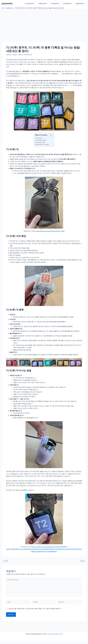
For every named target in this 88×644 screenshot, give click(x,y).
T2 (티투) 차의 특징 (42, 140)
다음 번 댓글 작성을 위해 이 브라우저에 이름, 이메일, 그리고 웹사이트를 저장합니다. (35, 611)
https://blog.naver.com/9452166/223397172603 (50, 231)
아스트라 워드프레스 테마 (55, 636)
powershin (7, 3)
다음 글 (83, 561)
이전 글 (5, 561)
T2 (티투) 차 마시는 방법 (43, 145)
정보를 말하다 (69, 4)
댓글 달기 (9, 55)
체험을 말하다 (80, 4)
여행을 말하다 (45, 4)
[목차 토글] (50, 135)
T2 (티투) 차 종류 (41, 142)
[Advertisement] (44, 23)
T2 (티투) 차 (40, 138)
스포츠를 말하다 (33, 4)
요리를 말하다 (57, 4)
